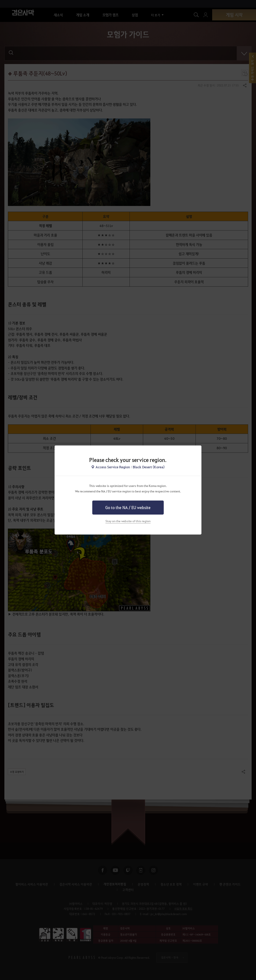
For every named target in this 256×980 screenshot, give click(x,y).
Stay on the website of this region (128, 521)
